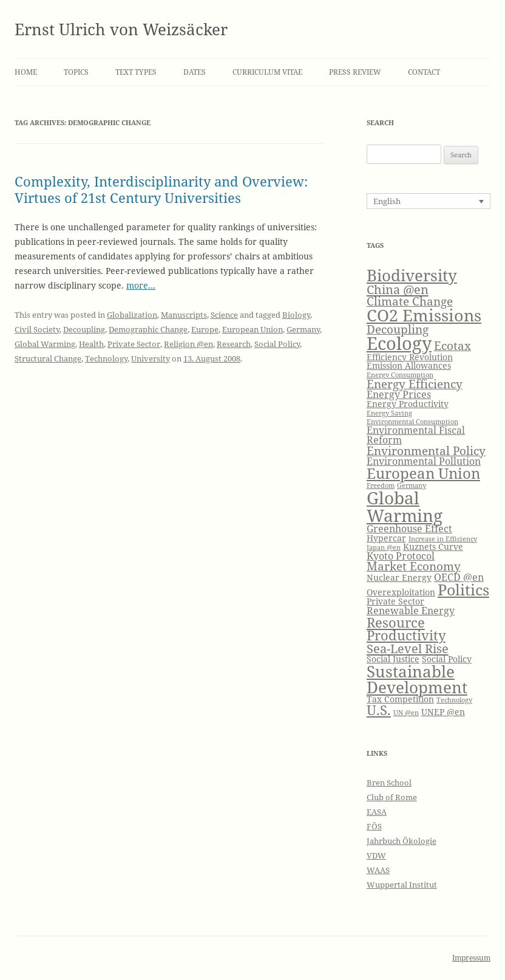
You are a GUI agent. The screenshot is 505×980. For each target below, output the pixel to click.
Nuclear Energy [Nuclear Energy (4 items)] (399, 577)
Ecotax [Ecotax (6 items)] (452, 345)
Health (91, 344)
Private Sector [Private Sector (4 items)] (395, 601)
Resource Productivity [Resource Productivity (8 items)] (406, 629)
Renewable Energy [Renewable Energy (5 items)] (411, 610)
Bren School (389, 783)
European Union (252, 329)
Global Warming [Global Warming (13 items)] (405, 506)
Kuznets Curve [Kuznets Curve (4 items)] (433, 547)
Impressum (471, 958)
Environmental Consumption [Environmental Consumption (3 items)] (412, 422)
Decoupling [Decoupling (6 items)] (398, 329)
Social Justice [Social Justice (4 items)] (393, 659)
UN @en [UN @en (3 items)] (406, 713)
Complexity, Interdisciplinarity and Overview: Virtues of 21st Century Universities (161, 189)
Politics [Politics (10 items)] (463, 589)
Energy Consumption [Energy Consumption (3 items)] (400, 375)
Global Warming (45, 344)
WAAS (378, 870)
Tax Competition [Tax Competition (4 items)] (400, 699)
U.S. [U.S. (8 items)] (379, 710)
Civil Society (37, 329)
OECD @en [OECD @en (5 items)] (459, 577)
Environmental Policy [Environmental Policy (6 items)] (426, 451)
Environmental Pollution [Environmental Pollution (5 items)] (424, 461)
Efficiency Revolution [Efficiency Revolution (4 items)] (410, 357)
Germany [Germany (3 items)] (412, 485)
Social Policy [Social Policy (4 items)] (447, 659)
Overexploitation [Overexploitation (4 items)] (401, 592)
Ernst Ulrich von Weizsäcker (121, 29)
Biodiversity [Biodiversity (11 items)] (412, 275)
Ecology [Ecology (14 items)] (399, 343)
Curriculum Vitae (267, 72)
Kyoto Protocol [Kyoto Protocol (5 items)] (401, 556)
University (151, 358)
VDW (376, 855)
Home (26, 72)
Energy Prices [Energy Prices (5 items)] (399, 394)
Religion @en (188, 344)
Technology (106, 358)
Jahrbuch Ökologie (402, 841)
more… (141, 285)
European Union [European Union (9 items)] (423, 473)
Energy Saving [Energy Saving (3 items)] (389, 413)
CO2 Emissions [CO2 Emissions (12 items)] (424, 315)
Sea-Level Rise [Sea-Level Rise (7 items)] (408, 648)
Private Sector (134, 344)
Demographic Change (148, 329)
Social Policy (277, 344)
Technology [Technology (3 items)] (454, 700)
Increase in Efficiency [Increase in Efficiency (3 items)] (443, 539)
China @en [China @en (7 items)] (398, 289)
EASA (377, 812)
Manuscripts (184, 315)
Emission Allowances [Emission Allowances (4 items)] (409, 365)
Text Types (136, 72)
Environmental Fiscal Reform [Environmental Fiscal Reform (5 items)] (416, 435)
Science (224, 315)
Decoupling (84, 329)
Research (234, 344)
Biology (296, 315)
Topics (76, 72)
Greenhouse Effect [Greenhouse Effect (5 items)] (409, 528)
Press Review (355, 72)
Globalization (132, 315)
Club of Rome (392, 797)
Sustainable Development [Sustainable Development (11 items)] (417, 679)
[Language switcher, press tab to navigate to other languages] (429, 201)
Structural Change (48, 358)
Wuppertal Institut (402, 885)
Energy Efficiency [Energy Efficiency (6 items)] (415, 384)
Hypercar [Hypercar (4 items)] (386, 538)
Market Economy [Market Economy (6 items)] (414, 566)
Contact (424, 72)
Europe (205, 329)
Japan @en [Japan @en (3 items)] (384, 547)
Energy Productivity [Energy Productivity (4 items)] (408, 404)
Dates (195, 72)
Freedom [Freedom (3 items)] (381, 485)
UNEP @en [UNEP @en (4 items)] (443, 712)
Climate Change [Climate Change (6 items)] (410, 301)
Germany (303, 329)
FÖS (374, 826)
